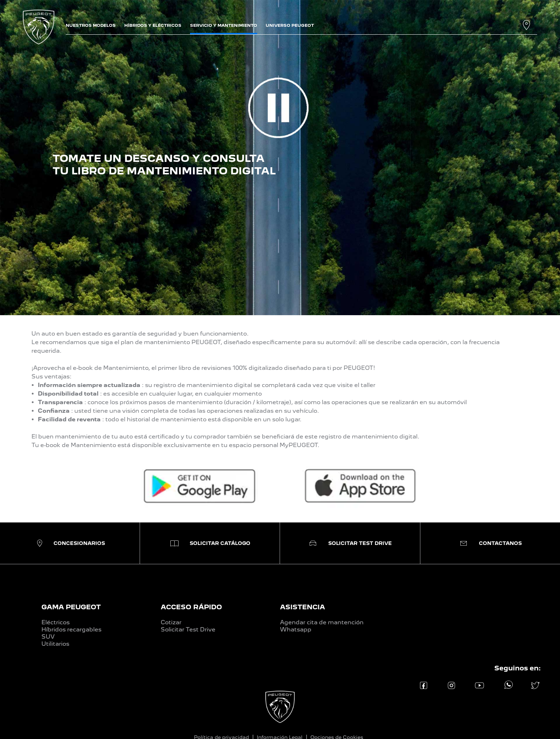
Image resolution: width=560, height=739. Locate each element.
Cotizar (171, 622)
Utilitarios (55, 644)
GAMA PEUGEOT (71, 607)
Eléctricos (56, 622)
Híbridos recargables (71, 629)
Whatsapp (296, 629)
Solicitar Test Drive (188, 629)
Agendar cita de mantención (322, 622)
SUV (48, 637)
